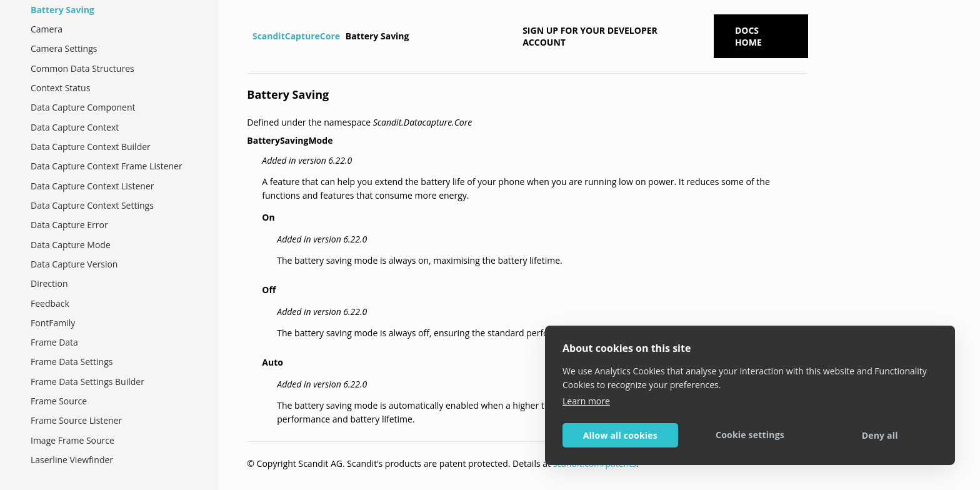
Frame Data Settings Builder (87, 382)
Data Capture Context (75, 127)
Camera (47, 29)
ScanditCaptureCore (296, 36)
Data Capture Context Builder (91, 147)
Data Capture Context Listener (92, 186)
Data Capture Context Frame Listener (107, 166)
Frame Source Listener (76, 420)
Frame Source (59, 401)
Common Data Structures (82, 68)
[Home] (248, 36)
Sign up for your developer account (590, 36)
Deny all (880, 435)
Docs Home (748, 36)
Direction (49, 283)
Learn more (586, 401)
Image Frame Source (72, 440)
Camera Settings (64, 48)
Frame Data (54, 342)
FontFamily (53, 323)
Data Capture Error (69, 225)
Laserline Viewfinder (72, 460)
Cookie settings (750, 435)
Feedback (50, 303)
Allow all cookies (620, 435)
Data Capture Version (74, 264)
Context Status (60, 88)
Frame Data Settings (72, 362)
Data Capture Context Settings (92, 205)
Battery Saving (62, 10)
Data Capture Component (83, 107)
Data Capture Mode (71, 245)
